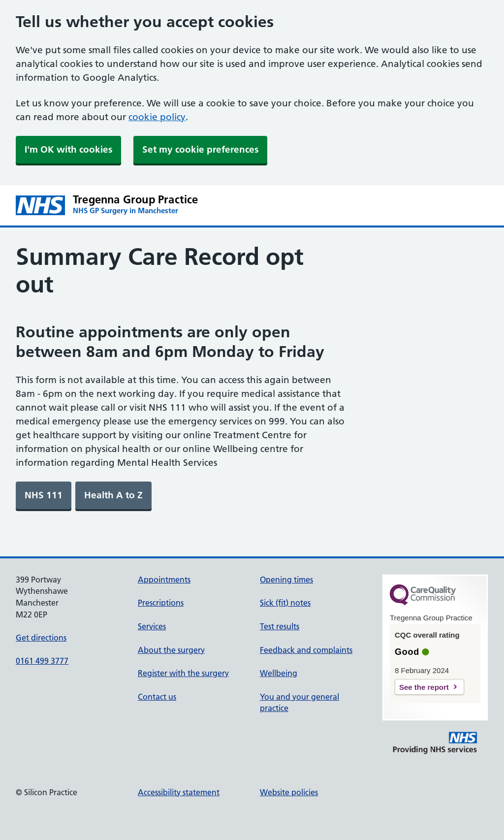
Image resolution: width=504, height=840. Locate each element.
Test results (280, 626)
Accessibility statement (179, 792)
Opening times (286, 580)
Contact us (157, 697)
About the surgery (171, 650)
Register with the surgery (183, 673)
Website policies (289, 792)
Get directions (41, 638)
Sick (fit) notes (285, 603)
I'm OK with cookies (68, 149)
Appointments (164, 580)
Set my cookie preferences (200, 149)
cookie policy (157, 117)
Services (152, 626)
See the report (424, 687)
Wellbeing (279, 673)
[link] (44, 495)
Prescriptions (161, 603)
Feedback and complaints (306, 650)
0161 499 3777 (42, 661)
